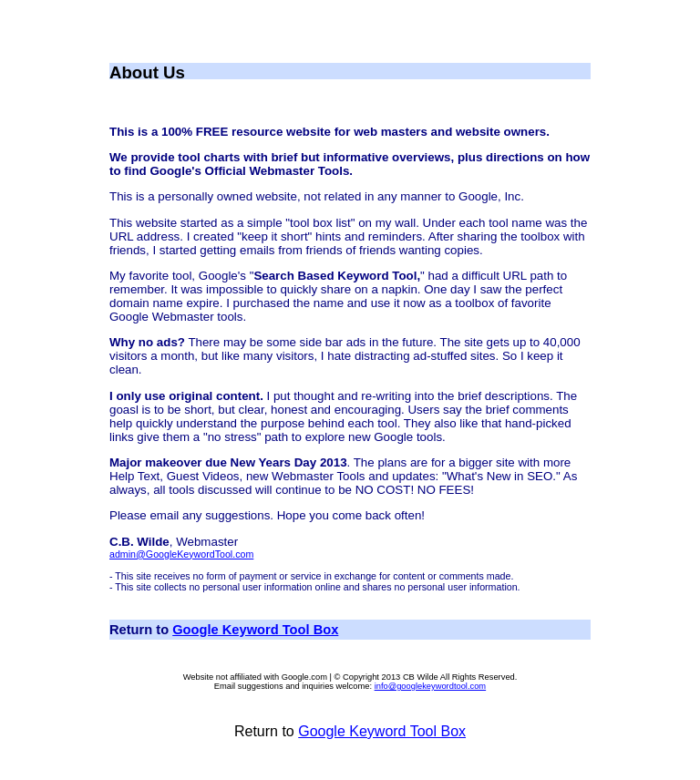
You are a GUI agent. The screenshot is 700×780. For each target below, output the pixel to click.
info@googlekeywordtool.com (431, 686)
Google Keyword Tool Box (255, 630)
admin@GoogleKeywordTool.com (181, 554)
